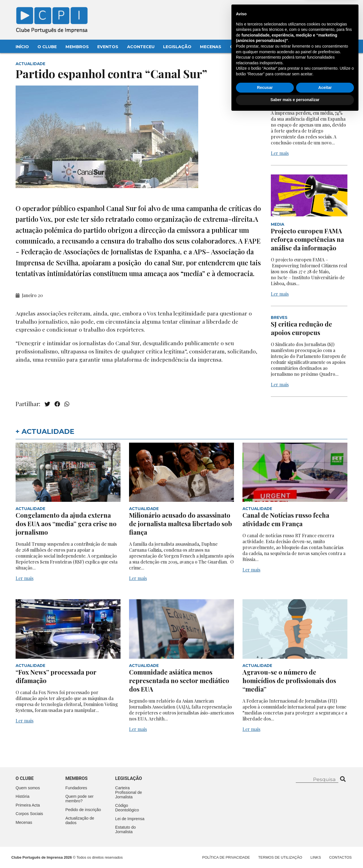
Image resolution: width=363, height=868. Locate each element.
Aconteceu (141, 47)
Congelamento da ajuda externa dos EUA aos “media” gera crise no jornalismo (66, 524)
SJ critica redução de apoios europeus (301, 328)
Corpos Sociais (29, 814)
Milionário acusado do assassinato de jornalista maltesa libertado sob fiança (181, 524)
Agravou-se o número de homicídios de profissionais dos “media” (289, 681)
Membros (77, 47)
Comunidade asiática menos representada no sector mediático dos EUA (179, 681)
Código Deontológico (127, 808)
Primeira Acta (28, 805)
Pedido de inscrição (83, 810)
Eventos (108, 47)
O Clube (47, 47)
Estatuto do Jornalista (125, 829)
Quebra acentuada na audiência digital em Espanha (303, 93)
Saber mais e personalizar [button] (295, 852)
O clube (25, 778)
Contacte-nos (331, 10)
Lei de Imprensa (130, 819)
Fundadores (76, 788)
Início (22, 47)
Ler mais (280, 153)
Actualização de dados (80, 820)
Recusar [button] (265, 840)
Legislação (177, 47)
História (23, 796)
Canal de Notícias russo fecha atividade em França (286, 519)
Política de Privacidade (226, 857)
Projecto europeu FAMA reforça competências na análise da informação (307, 239)
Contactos (244, 47)
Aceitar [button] (325, 840)
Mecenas (211, 47)
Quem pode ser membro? (80, 799)
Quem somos (28, 788)
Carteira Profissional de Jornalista (128, 792)
